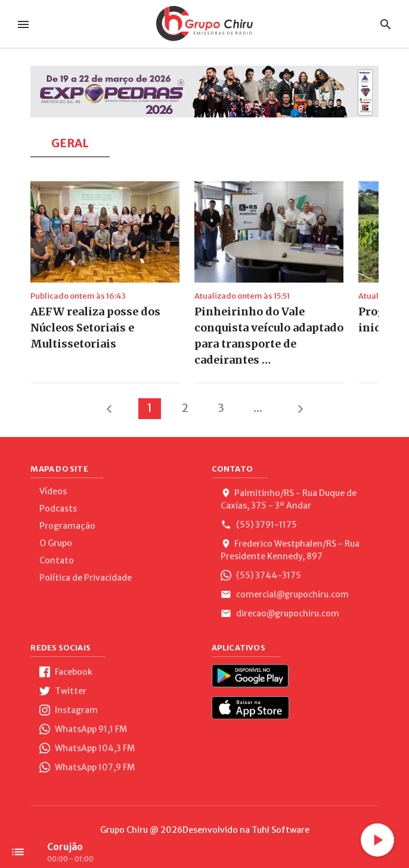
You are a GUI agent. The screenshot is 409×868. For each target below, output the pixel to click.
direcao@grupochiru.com (280, 613)
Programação (67, 526)
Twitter (63, 691)
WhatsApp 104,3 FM (87, 748)
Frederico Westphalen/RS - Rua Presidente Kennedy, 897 (290, 550)
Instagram (69, 710)
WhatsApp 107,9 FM (87, 767)
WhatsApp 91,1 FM (83, 729)
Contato (57, 560)
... (258, 408)
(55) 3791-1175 (259, 525)
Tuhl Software (281, 830)
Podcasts (58, 509)
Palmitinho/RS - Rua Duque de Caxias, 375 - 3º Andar (289, 499)
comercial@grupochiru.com (285, 594)
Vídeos (53, 491)
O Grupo (56, 543)
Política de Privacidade (86, 578)
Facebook (66, 672)
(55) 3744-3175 (261, 575)
